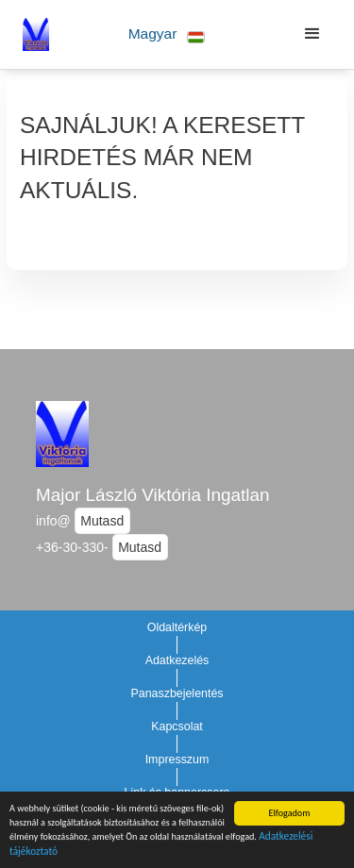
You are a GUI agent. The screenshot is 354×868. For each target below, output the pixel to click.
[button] (167, 34)
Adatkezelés (177, 660)
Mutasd (102, 521)
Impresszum (177, 759)
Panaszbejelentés (177, 693)
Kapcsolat (177, 726)
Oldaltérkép (177, 627)
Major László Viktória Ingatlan (152, 495)
